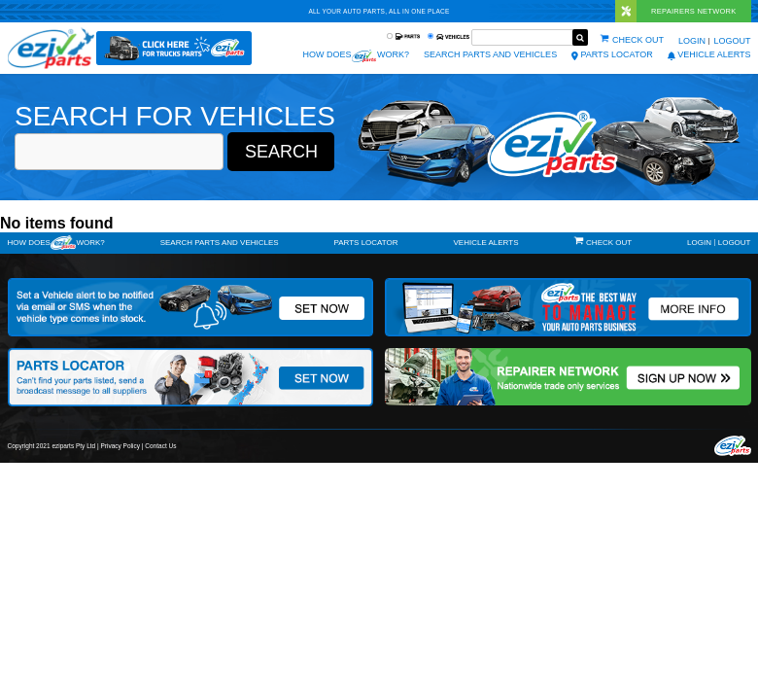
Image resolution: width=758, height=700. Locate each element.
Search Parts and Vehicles (490, 54)
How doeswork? (56, 243)
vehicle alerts (709, 54)
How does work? (356, 56)
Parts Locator (612, 54)
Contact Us (160, 446)
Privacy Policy (121, 446)
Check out (638, 40)
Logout (732, 41)
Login (692, 41)
